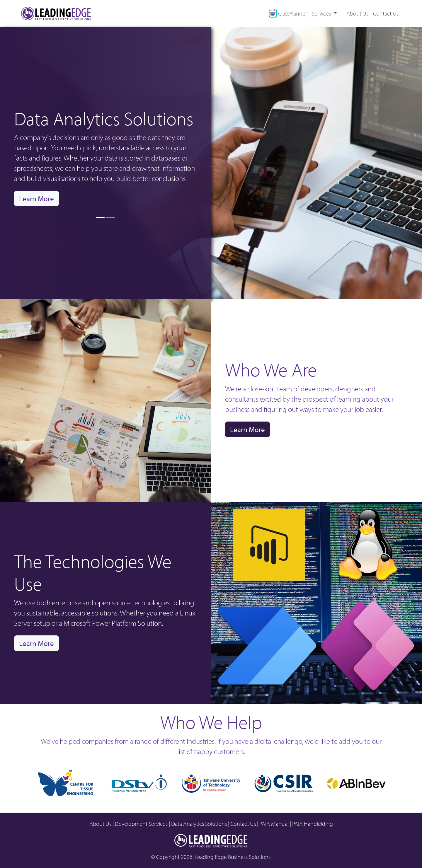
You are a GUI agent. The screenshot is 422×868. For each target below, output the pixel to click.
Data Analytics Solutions (199, 824)
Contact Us (386, 13)
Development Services (141, 824)
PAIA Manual (274, 824)
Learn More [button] (36, 198)
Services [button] (322, 13)
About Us (357, 13)
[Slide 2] (111, 218)
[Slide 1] (100, 218)
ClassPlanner (288, 13)
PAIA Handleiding (313, 824)
